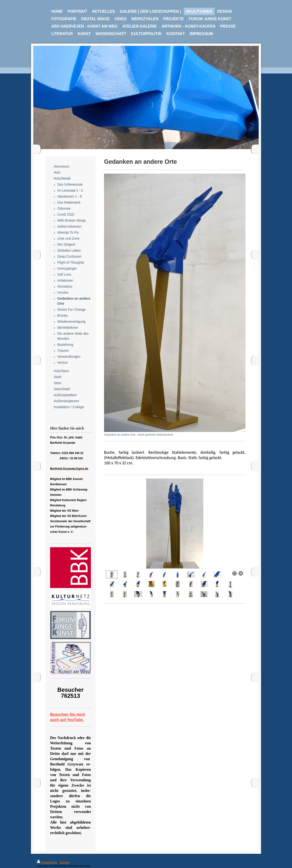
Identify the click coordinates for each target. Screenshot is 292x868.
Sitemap (64, 862)
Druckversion (47, 862)
